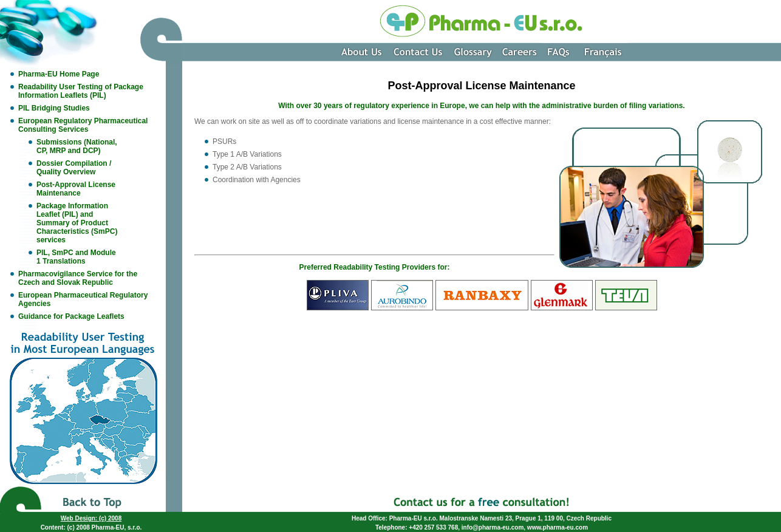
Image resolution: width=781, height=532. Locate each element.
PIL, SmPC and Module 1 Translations (76, 257)
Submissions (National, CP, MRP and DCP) (77, 146)
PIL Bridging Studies (54, 108)
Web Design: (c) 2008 (91, 518)
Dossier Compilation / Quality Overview (74, 168)
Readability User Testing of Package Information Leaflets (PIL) (81, 91)
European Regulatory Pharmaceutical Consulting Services (83, 125)
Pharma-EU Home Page (59, 74)
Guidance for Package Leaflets (71, 316)
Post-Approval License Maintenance (76, 189)
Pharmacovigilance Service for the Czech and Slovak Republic (78, 278)
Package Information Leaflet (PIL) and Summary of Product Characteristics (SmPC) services (77, 223)
